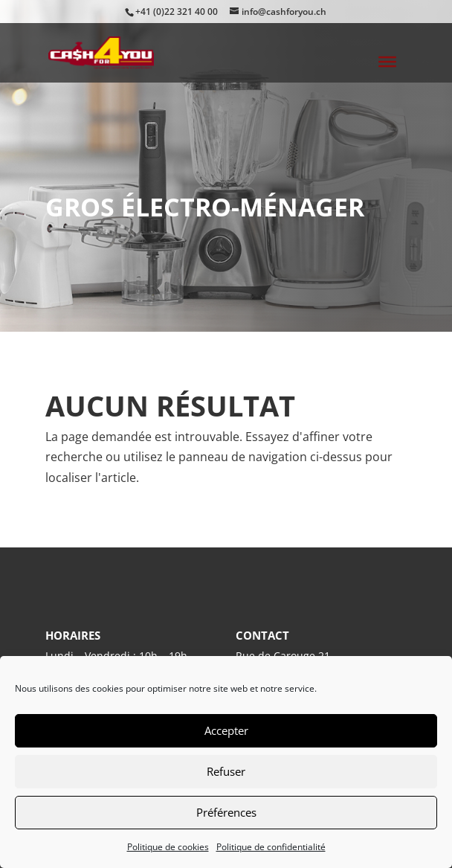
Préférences (226, 812)
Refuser (226, 771)
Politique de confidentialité (271, 847)
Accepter (226, 730)
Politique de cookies (168, 847)
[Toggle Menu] (387, 62)
